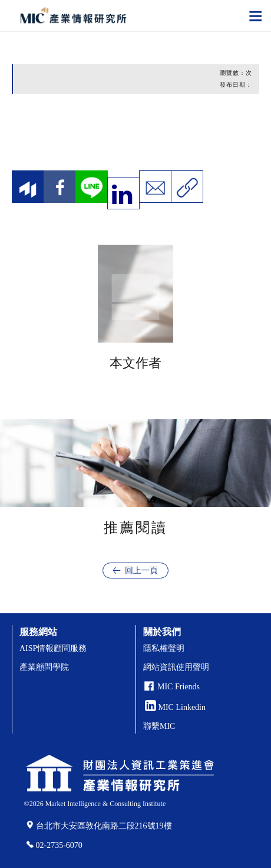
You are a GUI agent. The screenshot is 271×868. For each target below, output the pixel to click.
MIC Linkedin (175, 707)
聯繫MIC (159, 726)
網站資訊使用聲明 (176, 667)
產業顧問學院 (44, 667)
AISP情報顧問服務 (53, 648)
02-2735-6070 (59, 845)
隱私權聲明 (164, 648)
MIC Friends (179, 687)
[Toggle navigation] (256, 15)
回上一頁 (141, 571)
